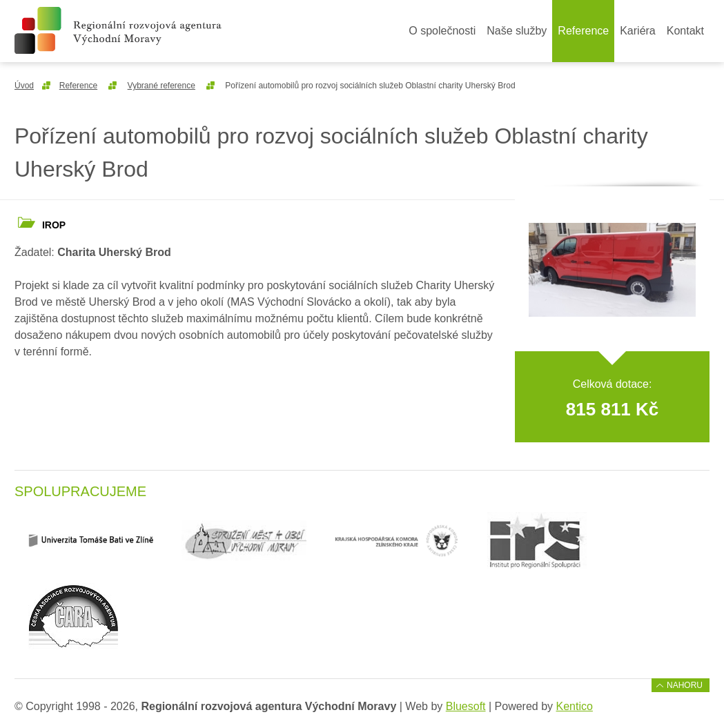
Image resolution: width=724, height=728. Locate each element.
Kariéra (638, 31)
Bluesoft (466, 706)
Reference (583, 31)
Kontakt (685, 31)
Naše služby (517, 31)
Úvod (24, 86)
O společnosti (442, 31)
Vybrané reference (162, 86)
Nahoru (685, 685)
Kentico (575, 706)
